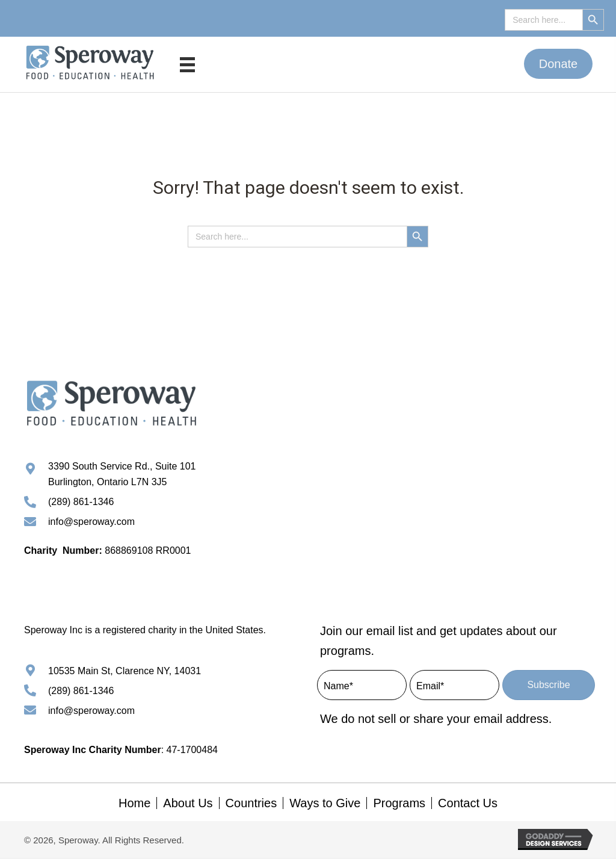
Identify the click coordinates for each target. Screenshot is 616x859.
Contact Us (468, 804)
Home (134, 804)
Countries (251, 804)
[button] (559, 64)
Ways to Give (325, 804)
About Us (188, 804)
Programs (399, 804)
